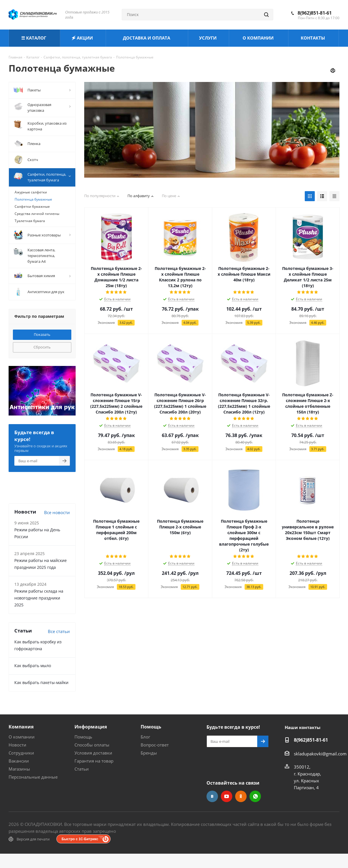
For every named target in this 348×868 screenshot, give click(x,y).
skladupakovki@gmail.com (320, 754)
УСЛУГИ (208, 38)
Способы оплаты (92, 745)
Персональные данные (33, 777)
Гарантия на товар (94, 761)
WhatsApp (255, 796)
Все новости (57, 512)
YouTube (227, 796)
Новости (17, 745)
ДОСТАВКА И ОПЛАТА (147, 38)
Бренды (149, 753)
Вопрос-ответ (155, 745)
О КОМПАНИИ (259, 38)
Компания (21, 727)
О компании (22, 737)
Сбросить (42, 347)
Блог (145, 737)
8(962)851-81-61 (315, 13)
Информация (91, 727)
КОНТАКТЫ (313, 38)
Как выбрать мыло (33, 666)
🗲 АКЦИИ (83, 38)
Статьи (82, 769)
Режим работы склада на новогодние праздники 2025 (39, 598)
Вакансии (19, 761)
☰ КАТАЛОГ (34, 38)
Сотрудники (21, 753)
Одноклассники (241, 796)
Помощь (83, 737)
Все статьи (59, 631)
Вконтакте (212, 796)
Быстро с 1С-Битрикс (80, 839)
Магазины (19, 769)
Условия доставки (93, 753)
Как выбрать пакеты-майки (41, 682)
